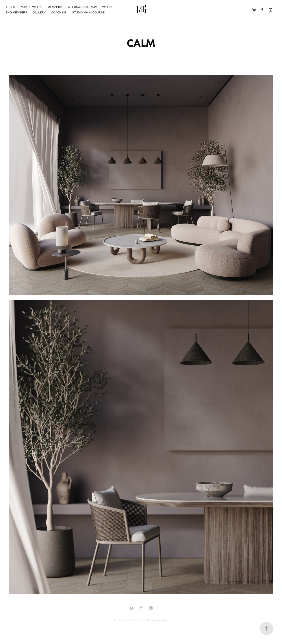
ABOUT (11, 7)
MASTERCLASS (32, 7)
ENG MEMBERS (17, 12)
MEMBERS (55, 7)
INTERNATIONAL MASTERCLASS (90, 7)
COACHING (59, 12)
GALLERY (39, 12)
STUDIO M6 (80, 12)
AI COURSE (97, 12)
